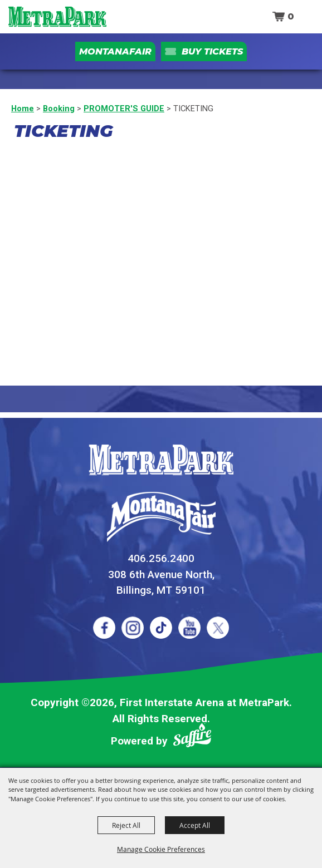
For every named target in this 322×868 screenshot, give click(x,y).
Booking (59, 108)
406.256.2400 (161, 558)
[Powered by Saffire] (192, 738)
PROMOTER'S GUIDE (124, 108)
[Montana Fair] (161, 517)
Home (23, 108)
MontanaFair (115, 51)
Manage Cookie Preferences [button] (161, 849)
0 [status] (291, 16)
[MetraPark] (161, 460)
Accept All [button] (195, 825)
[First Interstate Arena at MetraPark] (57, 17)
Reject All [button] (126, 825)
